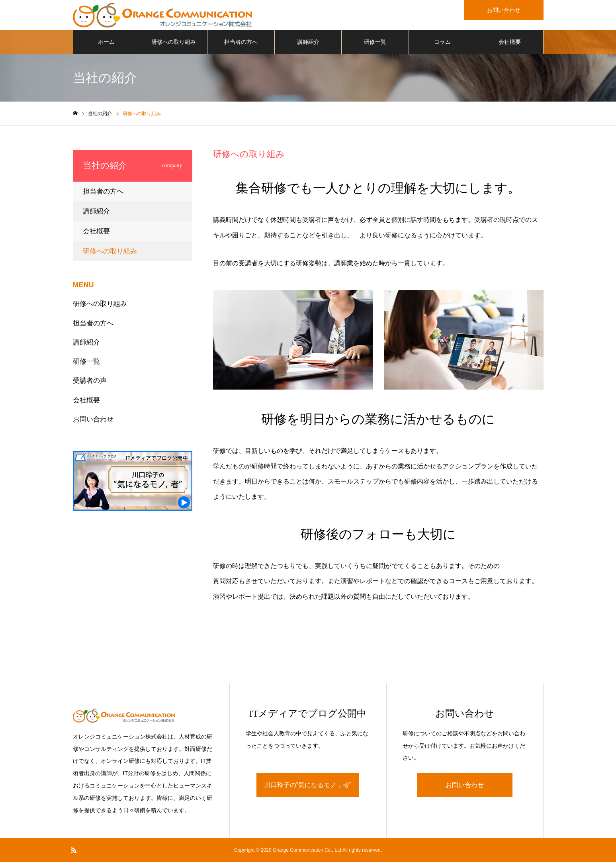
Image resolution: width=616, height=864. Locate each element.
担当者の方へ (241, 44)
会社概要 (510, 44)
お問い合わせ (93, 421)
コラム (442, 44)
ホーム (106, 44)
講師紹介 (308, 44)
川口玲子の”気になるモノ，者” (308, 787)
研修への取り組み (174, 44)
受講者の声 (90, 383)
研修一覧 (375, 44)
